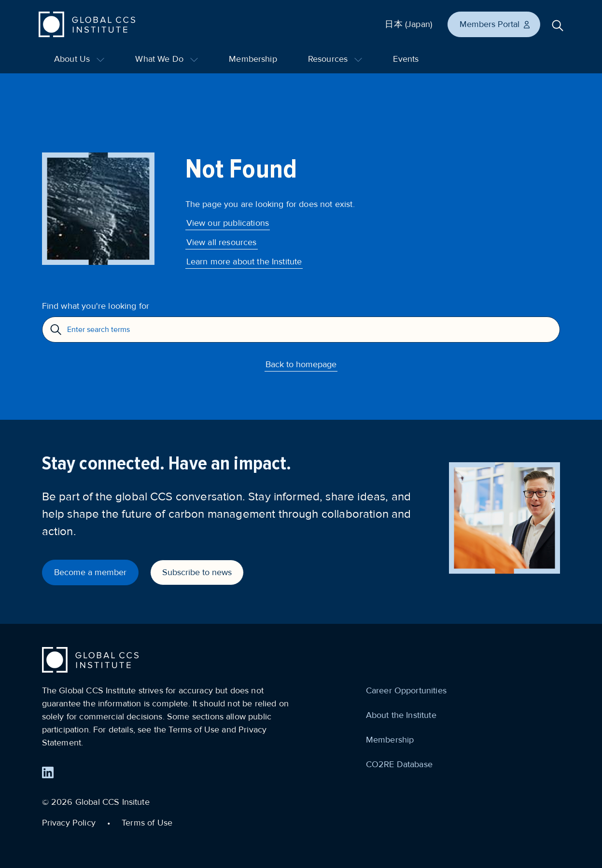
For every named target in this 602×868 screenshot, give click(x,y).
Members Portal (495, 24)
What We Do (167, 59)
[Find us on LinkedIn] (48, 772)
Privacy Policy (69, 823)
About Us (79, 59)
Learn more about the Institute (244, 262)
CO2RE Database (399, 764)
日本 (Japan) (408, 24)
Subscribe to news (197, 572)
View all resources (222, 242)
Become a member (90, 572)
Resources (335, 59)
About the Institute (401, 715)
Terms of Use (147, 823)
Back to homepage (301, 364)
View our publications (228, 223)
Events (406, 59)
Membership (253, 59)
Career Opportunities (406, 690)
